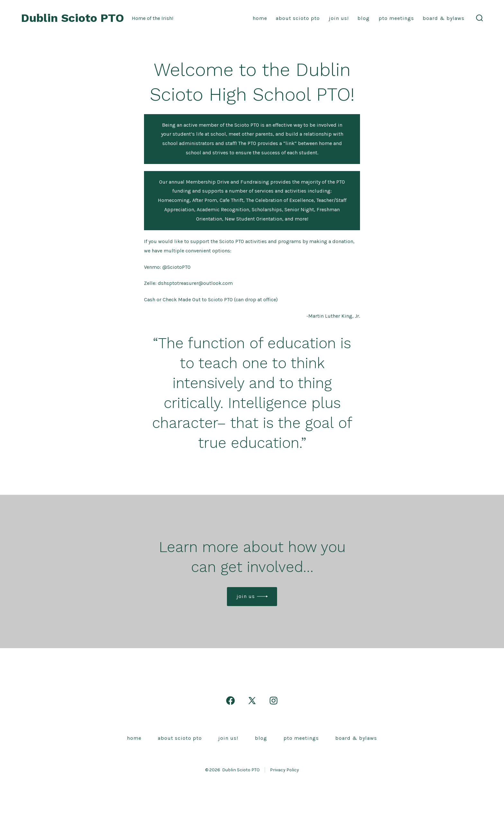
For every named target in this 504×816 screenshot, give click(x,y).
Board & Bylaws (444, 18)
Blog (364, 18)
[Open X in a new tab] (252, 701)
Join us (246, 596)
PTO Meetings (396, 18)
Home (260, 18)
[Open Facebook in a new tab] (230, 701)
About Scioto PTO (298, 18)
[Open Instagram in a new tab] (274, 701)
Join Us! (339, 18)
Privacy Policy (284, 770)
